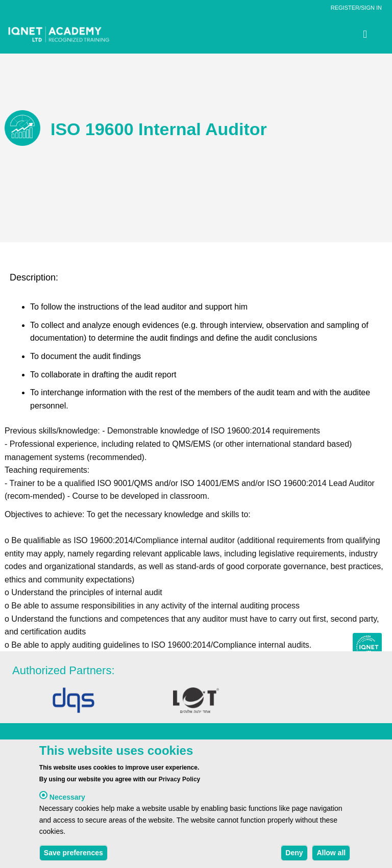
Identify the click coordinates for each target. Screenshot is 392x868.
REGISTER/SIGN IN (356, 8)
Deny (294, 855)
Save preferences (73, 855)
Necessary (67, 799)
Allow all (331, 855)
